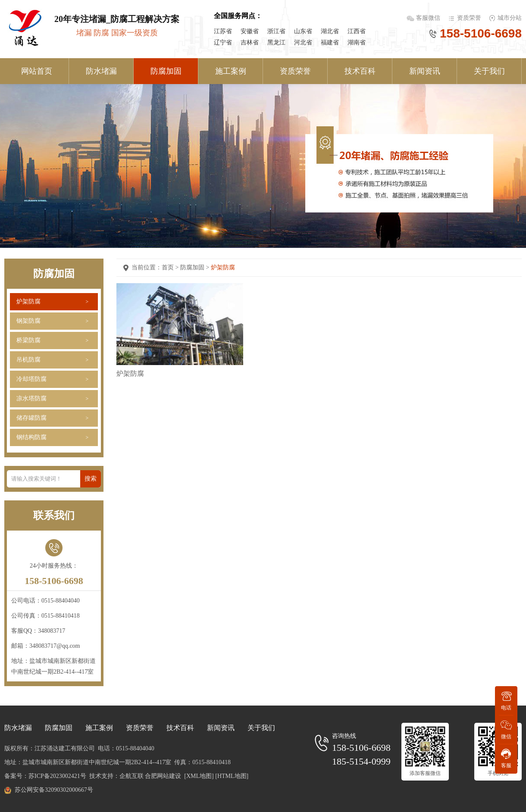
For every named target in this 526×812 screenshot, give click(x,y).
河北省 (303, 42)
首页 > (171, 267)
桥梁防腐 (28, 340)
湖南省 (357, 42)
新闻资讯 (425, 71)
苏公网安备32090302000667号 (54, 790)
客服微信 (429, 18)
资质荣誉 (469, 18)
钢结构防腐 (31, 437)
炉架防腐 (28, 301)
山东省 (303, 31)
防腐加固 (166, 71)
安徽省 (250, 31)
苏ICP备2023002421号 (57, 776)
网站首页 (37, 71)
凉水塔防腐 (31, 398)
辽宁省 (223, 42)
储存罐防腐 (31, 418)
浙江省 (276, 31)
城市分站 (510, 18)
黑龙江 (276, 42)
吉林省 (250, 42)
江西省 (357, 31)
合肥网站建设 (163, 776)
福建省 (330, 42)
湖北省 (330, 31)
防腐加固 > (196, 267)
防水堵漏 (101, 71)
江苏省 (223, 31)
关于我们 (489, 71)
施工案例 (231, 71)
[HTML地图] (232, 776)
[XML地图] (199, 776)
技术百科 (360, 71)
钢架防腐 (28, 321)
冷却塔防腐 (31, 379)
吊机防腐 (28, 360)
